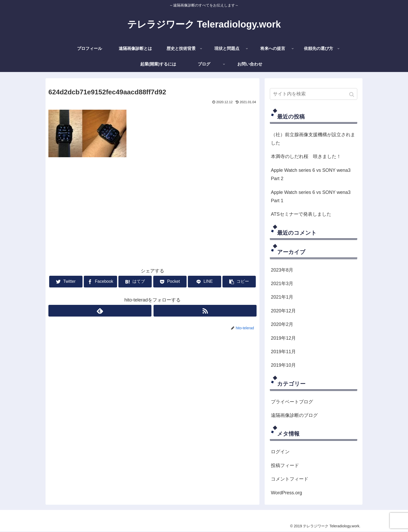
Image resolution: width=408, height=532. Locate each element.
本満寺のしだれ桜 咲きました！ (306, 156)
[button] (352, 94)
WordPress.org (286, 493)
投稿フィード (285, 465)
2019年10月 (283, 365)
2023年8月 (282, 270)
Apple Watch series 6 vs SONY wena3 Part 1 (311, 196)
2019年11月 (283, 352)
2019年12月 (283, 338)
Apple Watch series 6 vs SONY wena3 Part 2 (311, 174)
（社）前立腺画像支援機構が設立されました (313, 139)
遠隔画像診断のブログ (294, 415)
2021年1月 (282, 297)
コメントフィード (290, 479)
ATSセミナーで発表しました (301, 214)
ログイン (280, 452)
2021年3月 (282, 284)
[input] (314, 94)
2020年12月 (283, 311)
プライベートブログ (292, 402)
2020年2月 (282, 324)
